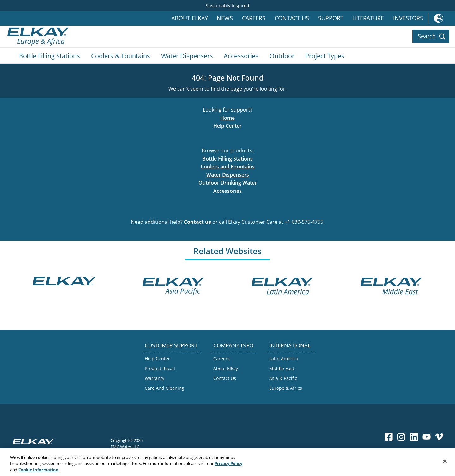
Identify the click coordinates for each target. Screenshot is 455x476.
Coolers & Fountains (121, 56)
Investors (408, 18)
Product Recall (160, 368)
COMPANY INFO (233, 345)
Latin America (284, 359)
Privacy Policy (228, 465)
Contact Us (292, 18)
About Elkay (190, 18)
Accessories (241, 56)
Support (331, 18)
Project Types (325, 56)
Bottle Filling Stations (49, 56)
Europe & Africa (286, 388)
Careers (254, 18)
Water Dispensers (187, 56)
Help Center (227, 126)
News (225, 18)
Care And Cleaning (164, 388)
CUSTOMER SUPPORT (171, 345)
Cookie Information (38, 471)
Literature (368, 18)
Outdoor (282, 56)
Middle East (282, 368)
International (441, 18)
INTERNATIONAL (290, 345)
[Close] (445, 462)
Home (227, 118)
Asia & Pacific (283, 378)
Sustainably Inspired (227, 6)
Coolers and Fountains (228, 167)
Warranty (155, 378)
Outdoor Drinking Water (228, 183)
